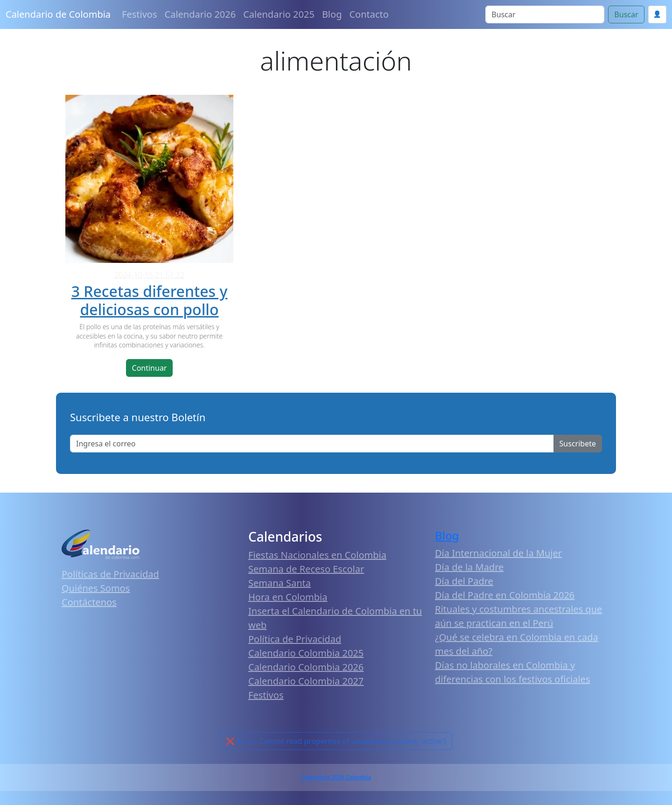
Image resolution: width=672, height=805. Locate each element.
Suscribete (578, 444)
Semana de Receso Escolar (306, 569)
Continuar (150, 368)
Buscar (626, 14)
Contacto (369, 14)
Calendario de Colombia (58, 14)
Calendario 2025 (279, 14)
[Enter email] (312, 444)
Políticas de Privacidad (110, 574)
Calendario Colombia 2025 (306, 653)
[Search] (545, 14)
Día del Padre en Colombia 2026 (505, 595)
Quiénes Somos (96, 588)
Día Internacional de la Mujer (498, 553)
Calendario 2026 (200, 14)
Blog (332, 14)
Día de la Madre (469, 567)
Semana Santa (280, 583)
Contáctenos (89, 602)
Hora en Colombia (288, 597)
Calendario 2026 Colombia (336, 777)
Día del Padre (464, 581)
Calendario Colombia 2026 (306, 667)
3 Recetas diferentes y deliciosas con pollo (150, 300)
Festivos (139, 14)
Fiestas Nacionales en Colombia (317, 555)
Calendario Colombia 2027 (306, 681)
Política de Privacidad (295, 639)
